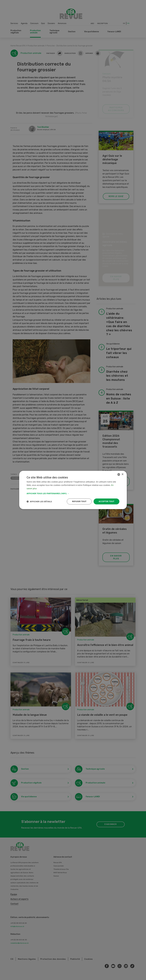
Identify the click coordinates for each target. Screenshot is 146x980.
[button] (73, 493)
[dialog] (73, 490)
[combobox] (119, 474)
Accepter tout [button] (106, 501)
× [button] (122, 474)
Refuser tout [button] (79, 501)
